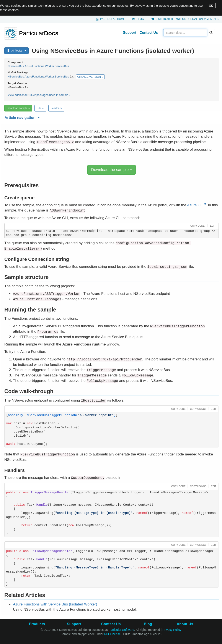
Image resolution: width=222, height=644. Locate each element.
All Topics (16, 51)
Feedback (56, 108)
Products (37, 624)
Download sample (18, 108)
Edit (40, 108)
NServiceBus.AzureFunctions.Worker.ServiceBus (38, 66)
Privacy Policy (172, 630)
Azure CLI (195, 205)
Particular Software (121, 630)
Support (130, 33)
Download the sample (111, 170)
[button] (111, 117)
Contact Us (149, 33)
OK (211, 6)
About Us (185, 624)
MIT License (113, 634)
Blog (140, 19)
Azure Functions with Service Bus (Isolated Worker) (55, 604)
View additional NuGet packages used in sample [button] (39, 95)
